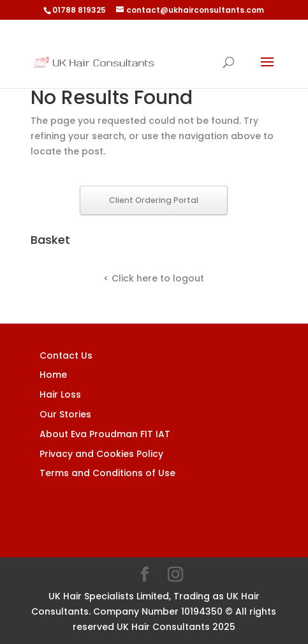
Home (53, 375)
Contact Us (66, 356)
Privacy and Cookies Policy (101, 454)
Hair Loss (60, 394)
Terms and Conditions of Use (107, 473)
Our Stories (65, 414)
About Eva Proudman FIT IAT (105, 434)
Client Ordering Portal (154, 200)
